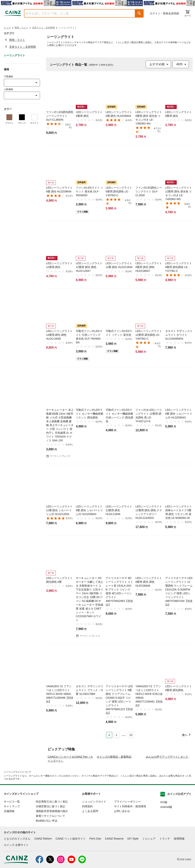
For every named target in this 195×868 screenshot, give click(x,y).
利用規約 (87, 829)
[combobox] (77, 13)
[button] (139, 13)
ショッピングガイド (94, 824)
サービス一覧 (12, 824)
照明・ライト (21, 28)
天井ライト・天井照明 (43, 28)
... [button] (123, 734)
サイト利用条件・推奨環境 (130, 829)
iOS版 (164, 825)
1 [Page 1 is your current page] (109, 735)
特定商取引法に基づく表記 (52, 824)
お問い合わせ (122, 834)
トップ (7, 28)
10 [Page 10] (131, 735)
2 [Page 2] (116, 735)
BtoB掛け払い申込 (47, 843)
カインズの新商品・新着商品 (114, 779)
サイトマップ (12, 829)
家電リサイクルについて (50, 839)
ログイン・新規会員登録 (164, 13)
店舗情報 (9, 834)
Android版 (166, 830)
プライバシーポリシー (127, 824)
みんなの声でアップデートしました (167, 779)
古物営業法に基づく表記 (50, 829)
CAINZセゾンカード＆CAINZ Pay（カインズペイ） (70, 781)
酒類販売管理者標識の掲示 (52, 834)
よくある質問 (90, 834)
